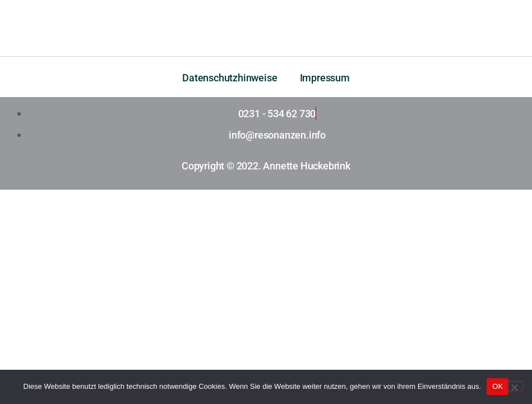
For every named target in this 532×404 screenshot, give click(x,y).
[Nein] (514, 386)
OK (498, 386)
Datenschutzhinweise (230, 78)
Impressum (325, 78)
